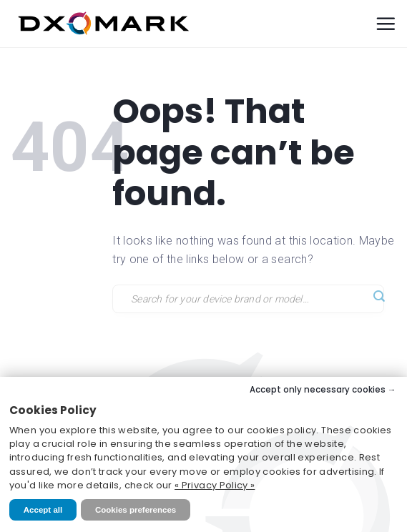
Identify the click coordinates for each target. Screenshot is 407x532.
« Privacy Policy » (215, 485)
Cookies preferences (136, 510)
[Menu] (386, 24)
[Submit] (379, 297)
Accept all (43, 510)
